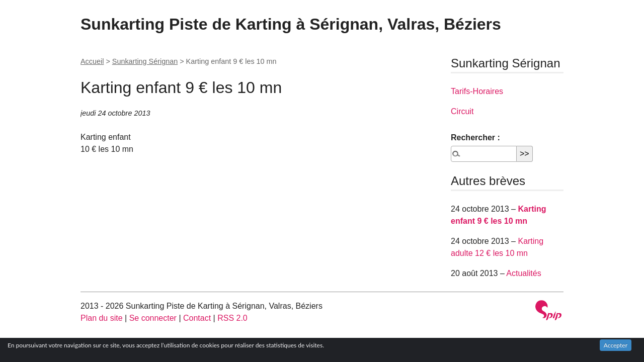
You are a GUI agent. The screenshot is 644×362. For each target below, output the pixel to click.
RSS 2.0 (232, 318)
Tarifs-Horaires (477, 91)
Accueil (92, 61)
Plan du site (102, 318)
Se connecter (153, 318)
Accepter (616, 345)
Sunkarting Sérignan (145, 61)
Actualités (524, 273)
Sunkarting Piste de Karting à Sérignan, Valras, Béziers (291, 24)
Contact (197, 318)
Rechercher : (475, 138)
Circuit (462, 111)
